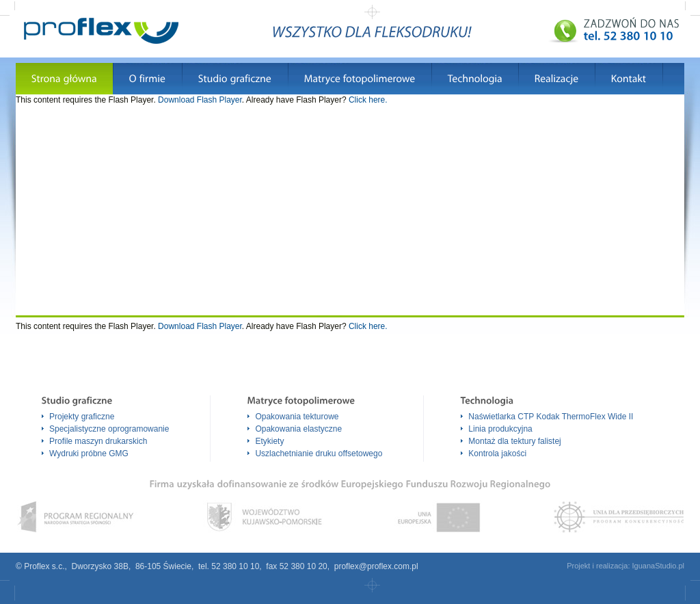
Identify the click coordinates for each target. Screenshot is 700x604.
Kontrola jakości (497, 454)
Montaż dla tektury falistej (514, 441)
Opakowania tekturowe (297, 417)
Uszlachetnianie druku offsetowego (319, 454)
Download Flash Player (200, 100)
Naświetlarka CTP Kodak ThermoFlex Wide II (551, 417)
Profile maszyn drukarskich (98, 441)
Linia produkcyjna (500, 429)
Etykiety (269, 441)
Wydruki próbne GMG (89, 454)
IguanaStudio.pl (658, 566)
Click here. (368, 100)
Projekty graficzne (82, 417)
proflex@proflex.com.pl (376, 566)
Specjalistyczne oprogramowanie (109, 429)
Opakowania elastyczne (298, 429)
